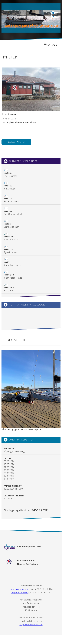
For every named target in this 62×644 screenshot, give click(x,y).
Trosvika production (19, 589)
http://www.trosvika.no (31, 624)
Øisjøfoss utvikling (20, 592)
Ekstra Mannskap (10, 114)
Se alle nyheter (16, 142)
